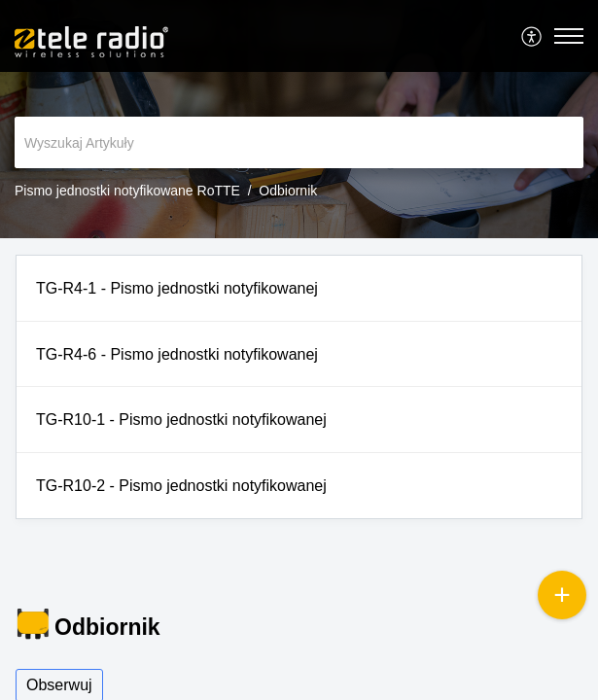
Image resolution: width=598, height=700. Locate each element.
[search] (299, 142)
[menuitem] (532, 36)
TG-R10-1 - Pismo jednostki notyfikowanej (181, 420)
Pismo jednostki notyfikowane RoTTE (127, 191)
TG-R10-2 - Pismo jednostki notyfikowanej (181, 486)
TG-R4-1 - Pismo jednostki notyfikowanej (177, 288)
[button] (532, 36)
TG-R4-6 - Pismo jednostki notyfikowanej (177, 354)
